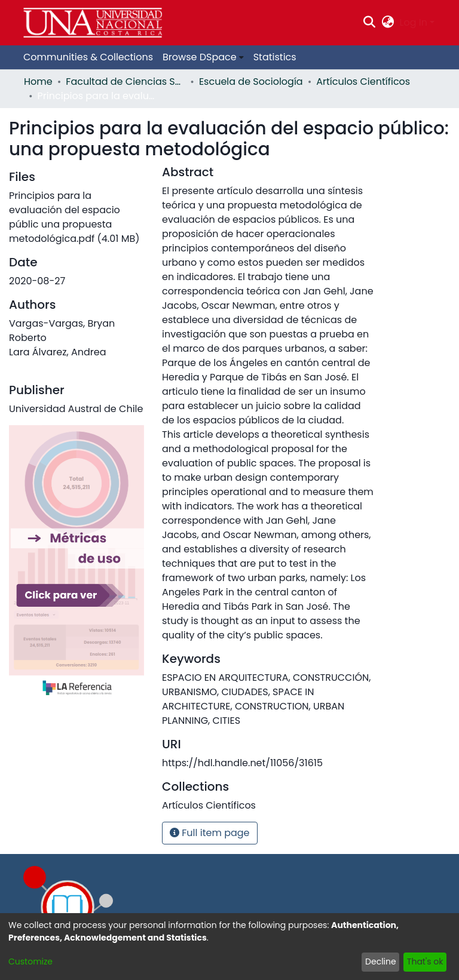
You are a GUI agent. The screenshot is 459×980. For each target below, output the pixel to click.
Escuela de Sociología (251, 82)
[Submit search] (370, 23)
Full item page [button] (210, 833)
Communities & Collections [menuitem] (88, 57)
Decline (381, 961)
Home (38, 82)
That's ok (425, 961)
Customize (30, 961)
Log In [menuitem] (414, 22)
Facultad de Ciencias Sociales (126, 82)
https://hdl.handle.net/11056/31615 (242, 763)
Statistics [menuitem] (275, 57)
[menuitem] (388, 23)
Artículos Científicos (363, 82)
